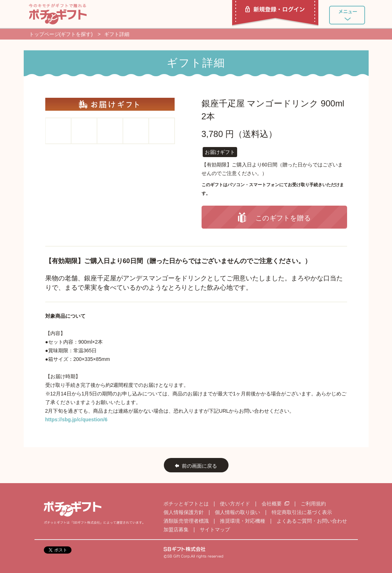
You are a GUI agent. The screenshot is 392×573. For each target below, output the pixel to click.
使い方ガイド (235, 504)
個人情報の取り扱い (237, 512)
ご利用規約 (313, 504)
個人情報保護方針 (184, 512)
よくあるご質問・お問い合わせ (312, 521)
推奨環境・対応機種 (243, 521)
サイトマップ (215, 530)
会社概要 (276, 504)
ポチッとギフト (58, 14)
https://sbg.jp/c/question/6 (76, 420)
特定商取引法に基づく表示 (302, 512)
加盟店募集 (176, 530)
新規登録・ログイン (275, 13)
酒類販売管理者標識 (186, 521)
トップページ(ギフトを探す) (61, 34)
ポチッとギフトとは (186, 504)
